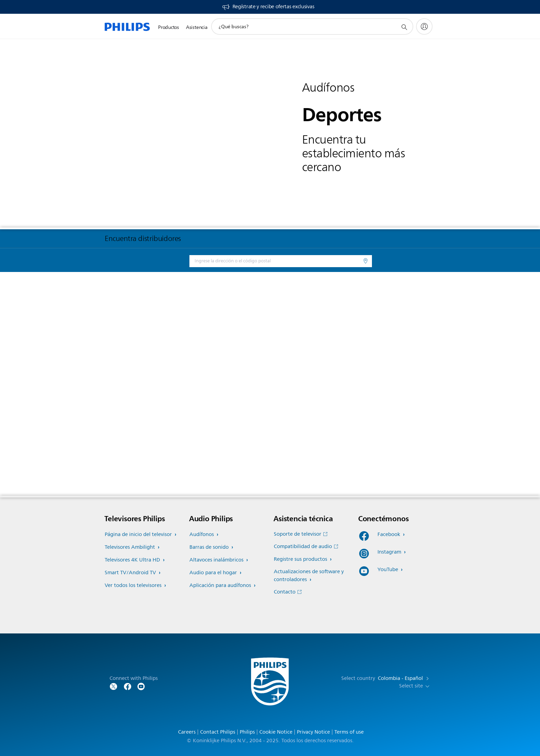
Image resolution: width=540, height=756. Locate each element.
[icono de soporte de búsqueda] (404, 27)
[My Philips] (424, 27)
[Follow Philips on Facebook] (127, 686)
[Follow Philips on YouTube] (141, 686)
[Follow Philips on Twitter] (114, 686)
